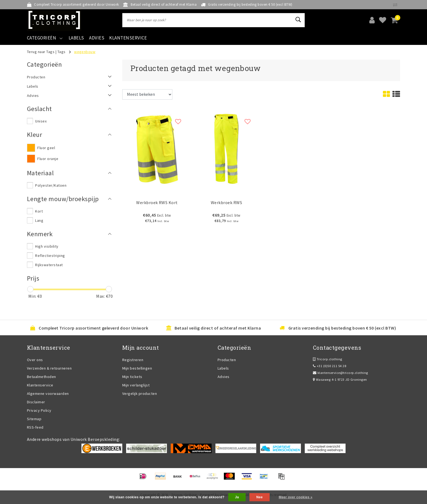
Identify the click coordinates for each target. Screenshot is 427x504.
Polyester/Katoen (51, 185)
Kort (39, 211)
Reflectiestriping (50, 256)
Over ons (35, 360)
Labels (223, 368)
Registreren (133, 360)
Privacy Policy (39, 410)
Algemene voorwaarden (48, 394)
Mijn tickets (132, 377)
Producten (227, 360)
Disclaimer (36, 402)
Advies (224, 377)
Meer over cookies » (295, 497)
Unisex (41, 121)
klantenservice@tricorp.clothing (341, 373)
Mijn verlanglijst (136, 385)
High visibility (47, 246)
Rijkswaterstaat (49, 265)
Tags (62, 52)
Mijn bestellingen (137, 368)
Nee (259, 497)
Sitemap (34, 419)
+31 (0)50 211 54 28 (330, 366)
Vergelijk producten (140, 394)
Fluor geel (46, 148)
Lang (39, 220)
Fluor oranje (48, 159)
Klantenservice (40, 385)
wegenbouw (85, 52)
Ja (237, 497)
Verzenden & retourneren (49, 368)
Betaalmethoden (42, 377)
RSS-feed (35, 427)
